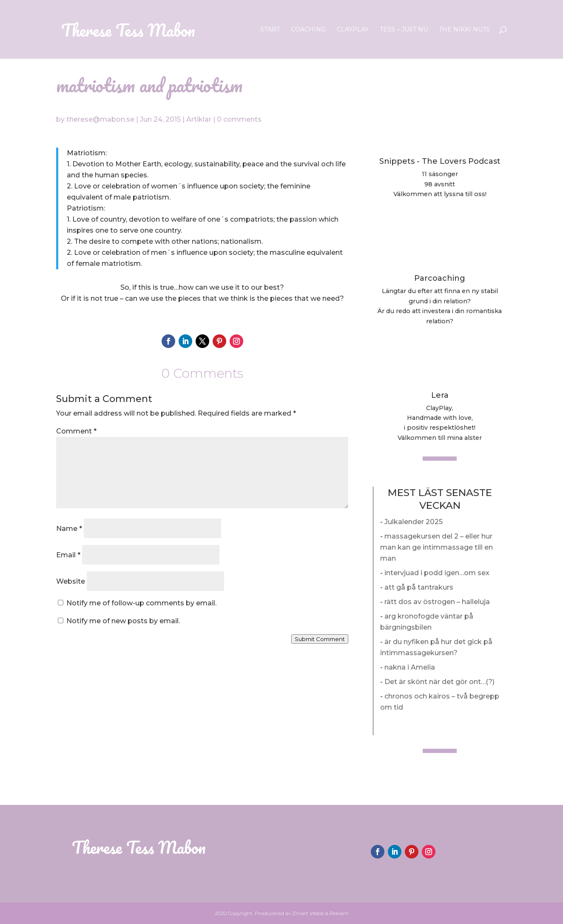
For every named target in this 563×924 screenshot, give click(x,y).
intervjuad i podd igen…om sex (437, 573)
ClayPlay (353, 30)
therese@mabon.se (100, 119)
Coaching (308, 30)
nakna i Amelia (410, 667)
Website (71, 581)
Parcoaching (440, 278)
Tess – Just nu (404, 30)
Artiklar (199, 119)
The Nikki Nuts (464, 30)
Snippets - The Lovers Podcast (440, 161)
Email (68, 555)
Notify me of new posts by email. (123, 621)
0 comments (239, 119)
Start (270, 30)
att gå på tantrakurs (419, 587)
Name (69, 529)
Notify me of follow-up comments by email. (141, 603)
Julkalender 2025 (414, 522)
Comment (76, 431)
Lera (440, 395)
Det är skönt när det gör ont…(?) (439, 682)
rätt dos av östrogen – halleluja (437, 602)
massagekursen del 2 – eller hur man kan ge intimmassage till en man (436, 547)
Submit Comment (320, 639)
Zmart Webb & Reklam (320, 913)
